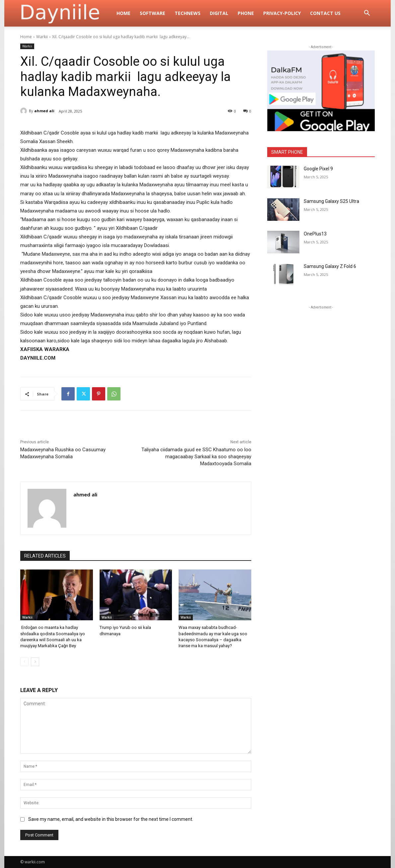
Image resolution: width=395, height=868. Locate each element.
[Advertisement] (321, 352)
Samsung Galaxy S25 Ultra (331, 201)
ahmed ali (44, 111)
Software (153, 13)
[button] (367, 14)
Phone (246, 13)
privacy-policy (282, 13)
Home (123, 13)
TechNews (188, 13)
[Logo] (66, 13)
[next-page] (35, 662)
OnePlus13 (315, 234)
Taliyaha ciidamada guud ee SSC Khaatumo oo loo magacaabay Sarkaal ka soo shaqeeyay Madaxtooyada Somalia (196, 457)
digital (219, 13)
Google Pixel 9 (318, 169)
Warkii (42, 37)
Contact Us (325, 13)
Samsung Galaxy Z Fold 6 (330, 266)
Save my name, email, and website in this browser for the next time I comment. (111, 819)
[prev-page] (24, 662)
